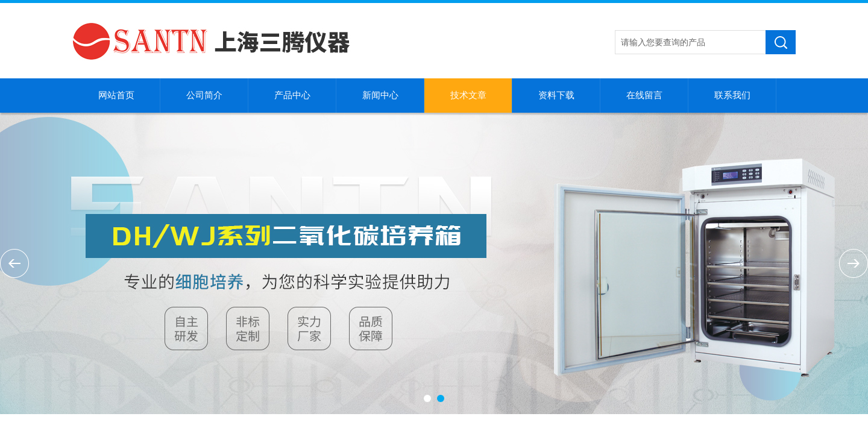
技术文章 (468, 95)
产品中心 (292, 95)
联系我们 (732, 95)
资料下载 (556, 95)
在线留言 (644, 95)
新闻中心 (380, 95)
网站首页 (116, 95)
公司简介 (204, 95)
